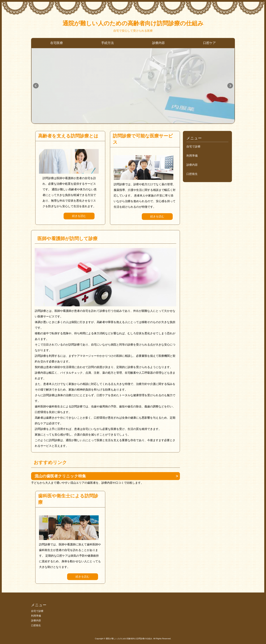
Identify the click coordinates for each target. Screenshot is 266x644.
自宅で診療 (193, 146)
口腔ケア (209, 43)
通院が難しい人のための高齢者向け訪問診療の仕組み (133, 23)
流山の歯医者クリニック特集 (60, 476)
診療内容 (158, 43)
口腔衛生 (192, 174)
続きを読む (79, 216)
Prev (36, 86)
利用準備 (192, 156)
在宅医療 (57, 43)
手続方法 (108, 43)
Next (230, 86)
